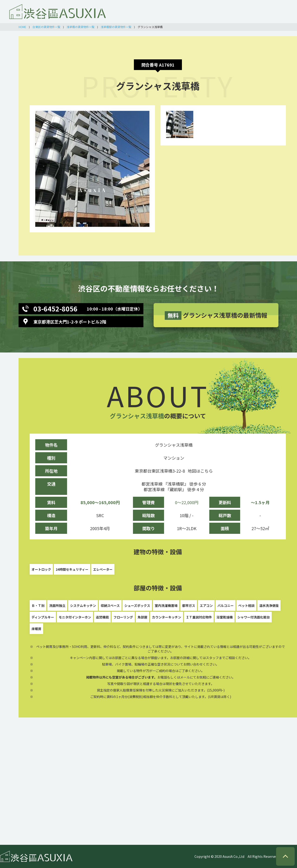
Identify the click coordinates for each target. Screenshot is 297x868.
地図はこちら (200, 471)
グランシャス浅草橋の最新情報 (216, 315)
